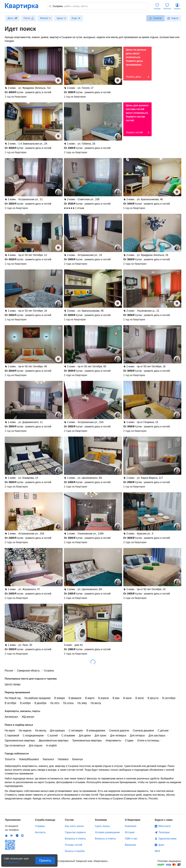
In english (52, 745)
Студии (129, 740)
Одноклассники (167, 839)
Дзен (161, 845)
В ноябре (25, 703)
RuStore (22, 836)
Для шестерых (157, 735)
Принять (45, 861)
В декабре (41, 703)
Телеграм (164, 832)
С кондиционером (33, 735)
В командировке (96, 730)
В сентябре (169, 698)
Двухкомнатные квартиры (54, 740)
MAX (157, 851)
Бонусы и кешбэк (75, 851)
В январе (60, 698)
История (130, 832)
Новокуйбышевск (29, 759)
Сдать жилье (102, 826)
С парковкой (12, 735)
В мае (116, 698)
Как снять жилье (74, 826)
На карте (10, 730)
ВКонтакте (165, 826)
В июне (128, 698)
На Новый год (13, 698)
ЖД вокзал (28, 717)
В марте (90, 698)
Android (12, 836)
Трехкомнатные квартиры (87, 740)
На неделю (25, 730)
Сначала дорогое (119, 730)
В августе (153, 698)
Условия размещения (107, 832)
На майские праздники (37, 698)
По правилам (11, 861)
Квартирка (24, 6)
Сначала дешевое (143, 730)
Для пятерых (137, 735)
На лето (55, 703)
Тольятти (10, 759)
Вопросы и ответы (75, 839)
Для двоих (85, 735)
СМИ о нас (131, 839)
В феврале (75, 698)
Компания (131, 826)
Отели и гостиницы (148, 740)
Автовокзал (11, 717)
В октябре (10, 703)
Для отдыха (36, 745)
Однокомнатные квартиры (20, 740)
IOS (6, 836)
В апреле (103, 698)
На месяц (41, 730)
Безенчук (77, 759)
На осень (68, 703)
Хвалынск (48, 759)
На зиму (82, 703)
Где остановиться (15, 745)
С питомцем (76, 730)
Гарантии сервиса (75, 832)
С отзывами (68, 735)
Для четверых (118, 735)
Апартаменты (113, 740)
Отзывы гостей (73, 845)
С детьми (163, 730)
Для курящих (58, 730)
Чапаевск (63, 759)
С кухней (53, 735)
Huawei (17, 836)
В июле (140, 698)
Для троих (100, 735)
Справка (40, 826)
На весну (96, 703)
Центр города (13, 684)
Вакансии (130, 845)
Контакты (40, 832)
